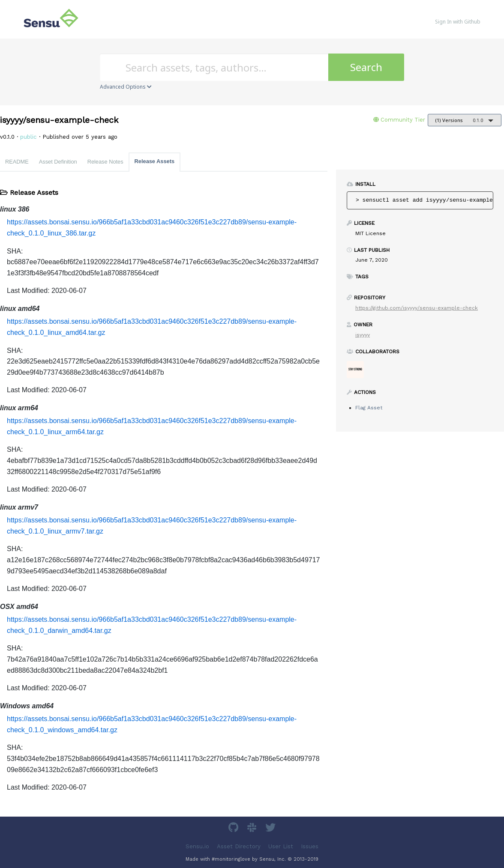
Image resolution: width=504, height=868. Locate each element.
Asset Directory (239, 846)
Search (366, 67)
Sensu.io (197, 846)
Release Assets (154, 161)
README (17, 162)
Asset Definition (58, 162)
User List (281, 846)
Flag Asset (369, 408)
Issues (310, 846)
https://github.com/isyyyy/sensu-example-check (417, 308)
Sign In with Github (458, 22)
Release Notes (105, 162)
